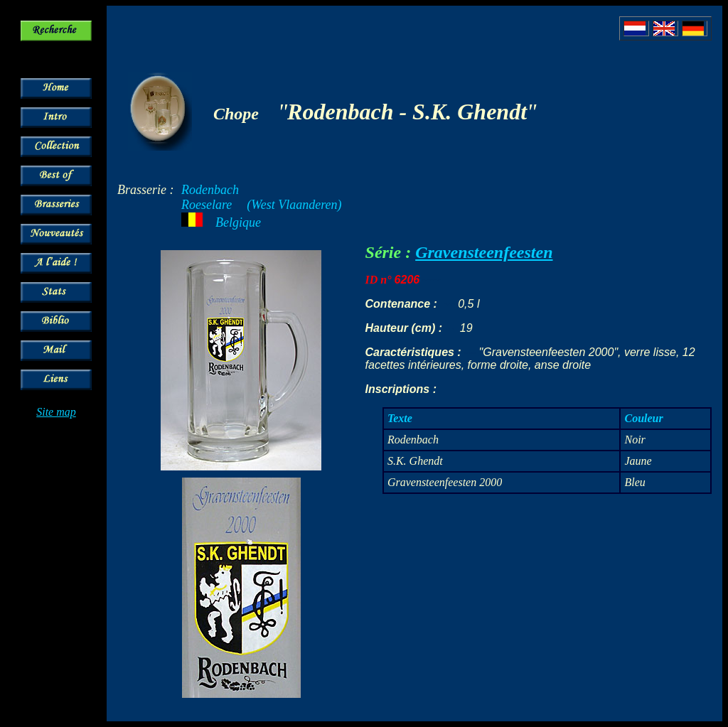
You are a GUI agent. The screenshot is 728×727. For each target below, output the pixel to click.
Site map (56, 412)
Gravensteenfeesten (484, 252)
